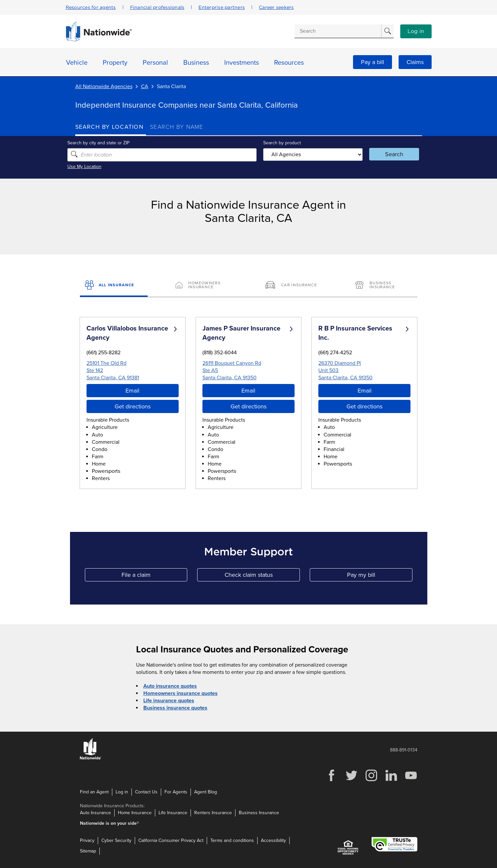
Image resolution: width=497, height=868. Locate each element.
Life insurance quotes (169, 701)
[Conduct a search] (338, 31)
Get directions (133, 406)
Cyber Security (116, 840)
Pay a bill (373, 62)
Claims (415, 62)
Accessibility (273, 840)
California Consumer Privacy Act (171, 840)
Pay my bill (380, 576)
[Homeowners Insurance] (204, 286)
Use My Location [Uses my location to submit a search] (92, 167)
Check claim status (262, 576)
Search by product (281, 143)
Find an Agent (94, 792)
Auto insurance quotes (170, 686)
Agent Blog (206, 792)
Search (389, 154)
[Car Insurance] (293, 286)
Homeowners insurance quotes (180, 693)
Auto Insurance (95, 813)
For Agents (176, 792)
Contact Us (146, 792)
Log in (416, 31)
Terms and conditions (232, 840)
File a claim (154, 576)
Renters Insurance (213, 813)
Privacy (87, 840)
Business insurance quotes (175, 708)
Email (132, 391)
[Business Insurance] (383, 286)
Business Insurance (259, 813)
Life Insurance (173, 813)
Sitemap (88, 851)
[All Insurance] (114, 286)
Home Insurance (135, 813)
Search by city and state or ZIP (106, 143)
